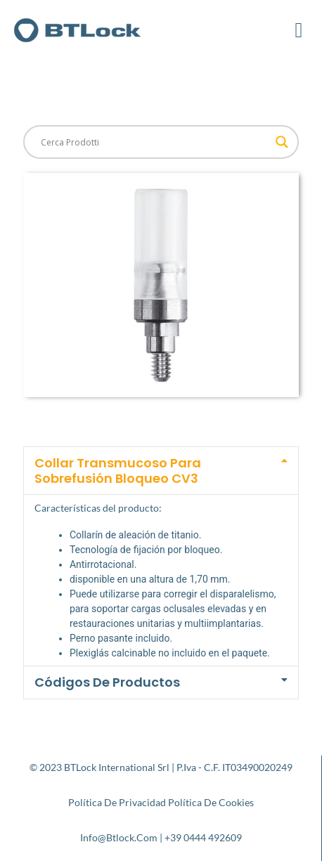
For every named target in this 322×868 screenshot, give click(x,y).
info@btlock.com (119, 837)
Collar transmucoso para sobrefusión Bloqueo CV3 (118, 471)
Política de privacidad (117, 802)
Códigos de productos (107, 682)
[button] (299, 30)
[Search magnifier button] (282, 142)
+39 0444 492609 (203, 837)
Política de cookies (211, 802)
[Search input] (155, 142)
